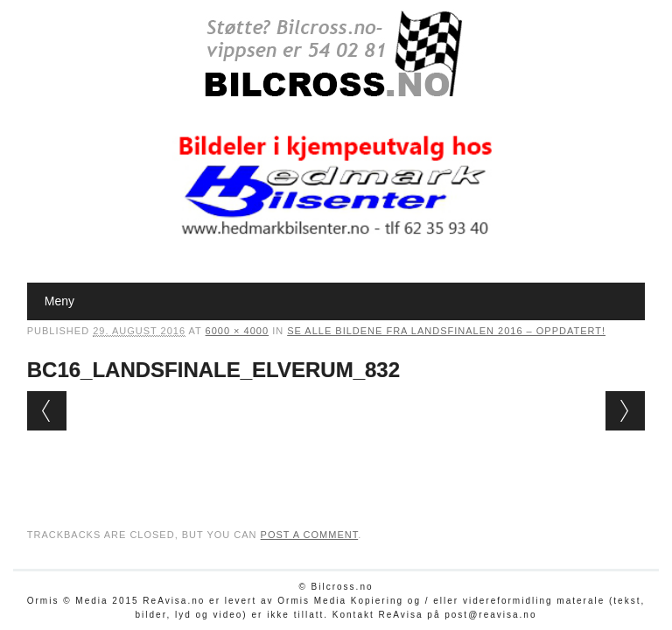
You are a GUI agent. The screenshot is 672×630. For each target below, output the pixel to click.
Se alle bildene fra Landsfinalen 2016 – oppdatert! (446, 331)
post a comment (310, 535)
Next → (625, 411)
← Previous (47, 411)
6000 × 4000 (237, 331)
